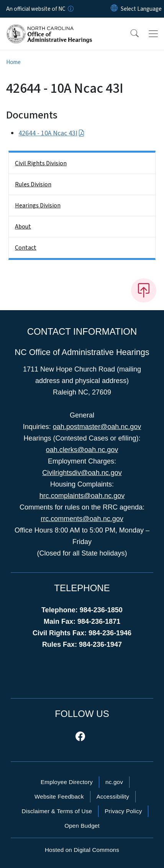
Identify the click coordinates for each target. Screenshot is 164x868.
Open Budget (82, 826)
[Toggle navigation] (153, 34)
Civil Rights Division (41, 163)
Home (13, 62)
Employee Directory (67, 782)
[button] (130, 34)
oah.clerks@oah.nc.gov (82, 450)
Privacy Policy (123, 811)
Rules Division (33, 184)
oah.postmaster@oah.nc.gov (97, 427)
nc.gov (114, 782)
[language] (141, 9)
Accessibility (113, 796)
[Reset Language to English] (114, 9)
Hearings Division (38, 205)
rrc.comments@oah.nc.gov (82, 519)
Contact (26, 248)
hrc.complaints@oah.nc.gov (82, 496)
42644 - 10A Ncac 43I (52, 133)
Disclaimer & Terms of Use (57, 811)
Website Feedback (59, 796)
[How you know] (70, 9)
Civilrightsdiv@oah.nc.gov (82, 473)
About (23, 227)
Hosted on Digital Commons (82, 850)
